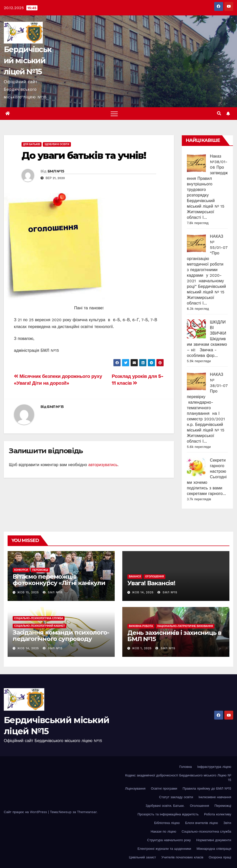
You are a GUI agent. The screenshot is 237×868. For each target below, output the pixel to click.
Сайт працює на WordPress (26, 812)
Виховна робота (141, 626)
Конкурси (21, 570)
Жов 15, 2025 (28, 592)
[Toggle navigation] (114, 114)
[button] (219, 113)
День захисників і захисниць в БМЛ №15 (174, 636)
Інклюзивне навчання (215, 797)
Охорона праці (220, 857)
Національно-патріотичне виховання (185, 626)
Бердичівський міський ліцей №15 (28, 61)
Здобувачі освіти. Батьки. (165, 806)
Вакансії (135, 577)
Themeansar (87, 812)
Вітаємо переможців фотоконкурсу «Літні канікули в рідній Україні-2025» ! (59, 583)
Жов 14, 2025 (143, 592)
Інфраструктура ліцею (214, 767)
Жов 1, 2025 (142, 648)
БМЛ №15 (56, 171)
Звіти (227, 823)
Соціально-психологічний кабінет (39, 626)
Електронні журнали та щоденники (164, 849)
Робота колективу (218, 814)
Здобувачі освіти (57, 144)
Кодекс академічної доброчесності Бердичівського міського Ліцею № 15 (178, 778)
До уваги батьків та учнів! (84, 155)
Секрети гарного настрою (218, 466)
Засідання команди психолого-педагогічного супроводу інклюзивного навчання (61, 639)
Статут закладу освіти (176, 797)
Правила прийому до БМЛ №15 (207, 788)
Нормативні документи (214, 840)
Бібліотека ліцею (167, 823)
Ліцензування (135, 788)
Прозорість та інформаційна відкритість (168, 814)
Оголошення (154, 577)
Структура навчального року (169, 840)
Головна (185, 767)
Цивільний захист (142, 857)
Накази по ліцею (163, 831)
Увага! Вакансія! (151, 583)
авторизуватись (103, 465)
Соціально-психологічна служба (39, 618)
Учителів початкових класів (182, 857)
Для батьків (32, 144)
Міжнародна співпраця (214, 849)
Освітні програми (164, 788)
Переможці (40, 570)
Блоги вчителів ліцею (201, 823)
